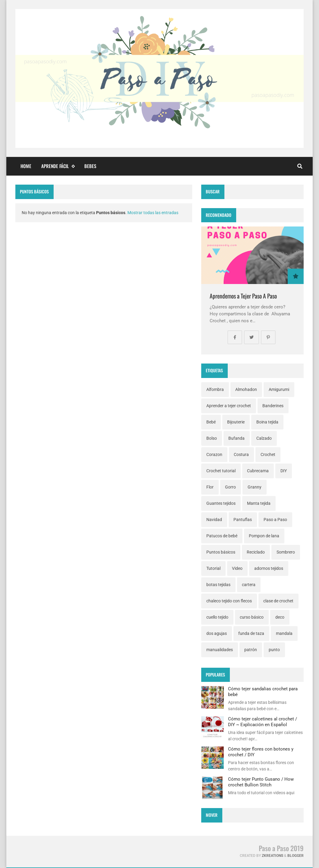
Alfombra (215, 389)
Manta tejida (259, 503)
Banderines (273, 406)
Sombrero (286, 552)
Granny (255, 487)
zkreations (272, 856)
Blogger (296, 856)
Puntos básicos (221, 552)
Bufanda (236, 438)
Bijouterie (236, 422)
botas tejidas (218, 585)
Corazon (214, 454)
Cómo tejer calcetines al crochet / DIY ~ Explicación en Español (263, 722)
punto (274, 650)
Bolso (212, 438)
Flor (210, 487)
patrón (251, 650)
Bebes (90, 166)
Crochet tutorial (221, 471)
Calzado (264, 438)
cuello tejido (217, 617)
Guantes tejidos (221, 503)
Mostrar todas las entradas (153, 213)
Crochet (268, 454)
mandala (284, 633)
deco (280, 617)
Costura (241, 454)
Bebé (211, 422)
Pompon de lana (264, 536)
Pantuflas (243, 520)
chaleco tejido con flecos (229, 601)
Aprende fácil (58, 166)
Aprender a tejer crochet (229, 406)
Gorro (230, 487)
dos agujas (217, 633)
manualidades (220, 650)
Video (237, 568)
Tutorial (213, 568)
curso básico (252, 617)
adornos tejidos (269, 568)
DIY (284, 471)
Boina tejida (267, 422)
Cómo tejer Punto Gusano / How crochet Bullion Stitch (261, 782)
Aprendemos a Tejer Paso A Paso (243, 296)
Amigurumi (279, 389)
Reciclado (256, 552)
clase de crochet (278, 601)
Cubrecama (258, 471)
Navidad (214, 520)
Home (26, 166)
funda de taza (251, 633)
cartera (249, 585)
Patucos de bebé (222, 536)
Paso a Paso (275, 520)
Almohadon (246, 389)
